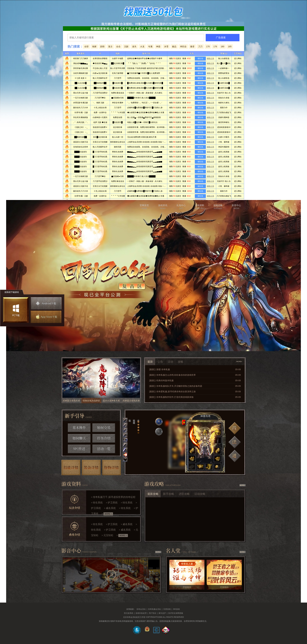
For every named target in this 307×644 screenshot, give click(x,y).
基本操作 (79, 428)
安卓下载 (46, 303)
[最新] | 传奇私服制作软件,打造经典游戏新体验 (171, 397)
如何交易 (104, 428)
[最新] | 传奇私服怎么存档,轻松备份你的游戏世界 (172, 375)
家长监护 (162, 613)
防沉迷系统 (129, 613)
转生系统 (98, 503)
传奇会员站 (141, 609)
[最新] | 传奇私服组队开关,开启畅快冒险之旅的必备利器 (176, 386)
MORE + (108, 514)
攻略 (181, 362)
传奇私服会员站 (154, 609)
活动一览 (104, 449)
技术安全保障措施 (176, 613)
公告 (160, 362)
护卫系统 (113, 503)
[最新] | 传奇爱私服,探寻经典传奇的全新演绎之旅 (172, 392)
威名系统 (111, 508)
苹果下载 (46, 317)
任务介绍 (104, 438)
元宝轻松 (108, 535)
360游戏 (176, 609)
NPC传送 (79, 449)
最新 (150, 362)
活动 (170, 362)
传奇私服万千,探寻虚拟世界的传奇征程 (114, 497)
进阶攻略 (184, 494)
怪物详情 (112, 468)
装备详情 (91, 468)
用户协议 (153, 613)
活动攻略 (200, 494)
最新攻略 (153, 494)
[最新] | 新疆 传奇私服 (160, 369)
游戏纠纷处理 (141, 613)
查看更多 (239, 362)
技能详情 (71, 468)
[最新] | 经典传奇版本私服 (161, 380)
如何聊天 (79, 438)
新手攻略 (169, 494)
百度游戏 (167, 609)
